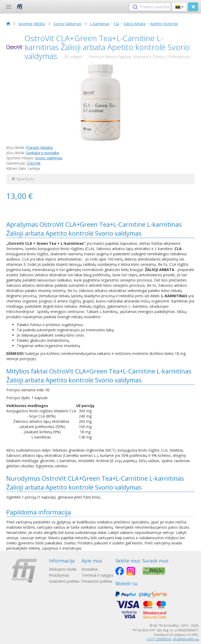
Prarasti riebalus (40, 147)
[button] (179, 7)
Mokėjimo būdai (63, 569)
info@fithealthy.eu (186, 639)
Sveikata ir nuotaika (42, 153)
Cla (116, 24)
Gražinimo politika (64, 581)
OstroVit (34, 163)
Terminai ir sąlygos (97, 575)
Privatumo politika (97, 581)
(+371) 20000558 (159, 639)
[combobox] (150, 7)
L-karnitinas (100, 24)
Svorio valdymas (49, 158)
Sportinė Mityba (32, 24)
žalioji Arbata (135, 24)
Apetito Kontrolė (164, 24)
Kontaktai (90, 569)
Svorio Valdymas (67, 24)
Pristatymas (59, 575)
